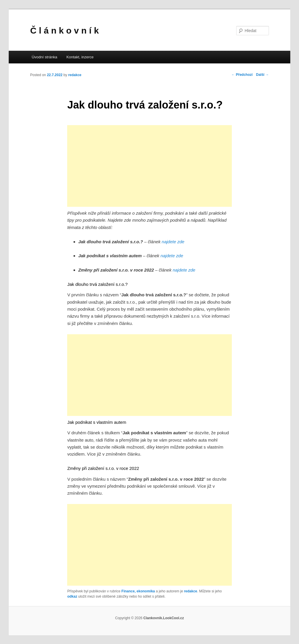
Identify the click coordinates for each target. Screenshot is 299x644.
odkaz (72, 596)
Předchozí (242, 75)
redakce (75, 75)
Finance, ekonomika (138, 591)
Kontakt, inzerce (80, 57)
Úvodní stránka (44, 57)
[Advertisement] (150, 166)
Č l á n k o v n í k (64, 30)
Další (263, 75)
